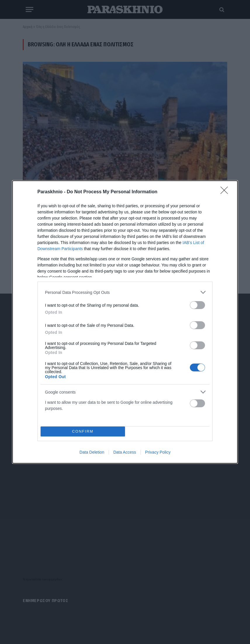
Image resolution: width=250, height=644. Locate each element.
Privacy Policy (158, 452)
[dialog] (125, 322)
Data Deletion (92, 452)
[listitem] (125, 292)
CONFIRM (83, 432)
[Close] (226, 192)
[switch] (197, 305)
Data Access (125, 452)
